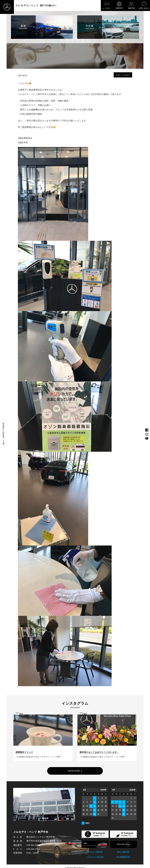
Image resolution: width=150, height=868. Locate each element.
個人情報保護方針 (123, 857)
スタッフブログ (123, 75)
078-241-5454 (33, 845)
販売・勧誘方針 (123, 852)
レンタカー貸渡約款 (95, 852)
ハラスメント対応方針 (95, 857)
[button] (41, 818)
